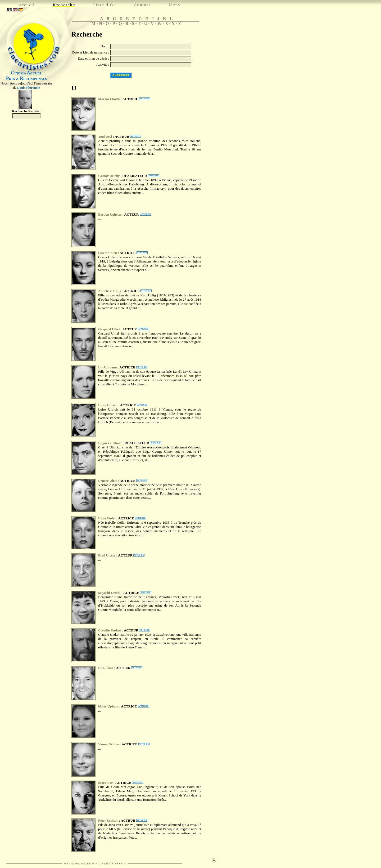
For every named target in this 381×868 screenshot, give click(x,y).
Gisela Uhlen (108, 253)
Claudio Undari (110, 630)
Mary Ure (105, 783)
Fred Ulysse (107, 555)
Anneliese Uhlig (110, 291)
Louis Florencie (29, 88)
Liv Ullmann (107, 367)
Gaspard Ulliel (109, 329)
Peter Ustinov (108, 820)
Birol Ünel (106, 668)
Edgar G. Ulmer (110, 443)
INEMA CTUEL (26, 73)
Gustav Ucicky (109, 176)
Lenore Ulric (108, 481)
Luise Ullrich (108, 405)
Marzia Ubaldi (109, 99)
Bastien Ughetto (110, 214)
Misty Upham (108, 706)
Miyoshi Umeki (109, 593)
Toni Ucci (105, 137)
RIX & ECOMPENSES (27, 79)
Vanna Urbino (109, 744)
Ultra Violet (107, 518)
